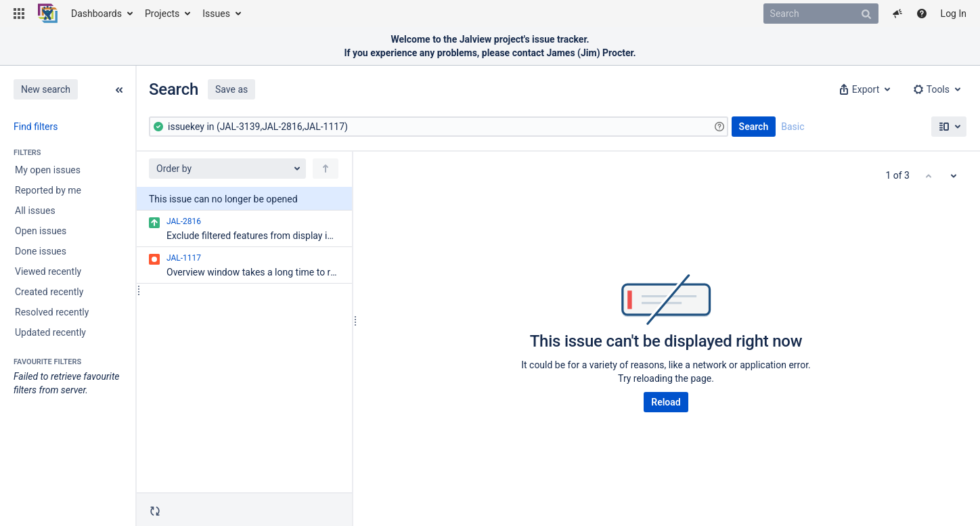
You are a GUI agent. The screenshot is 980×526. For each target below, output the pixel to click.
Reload (666, 402)
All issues (35, 211)
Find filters (36, 127)
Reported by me (48, 190)
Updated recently (50, 332)
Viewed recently (48, 271)
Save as (231, 89)
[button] (19, 14)
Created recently (49, 292)
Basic (793, 127)
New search (46, 89)
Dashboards (96, 14)
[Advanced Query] (439, 127)
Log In (954, 14)
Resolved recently (52, 312)
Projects (162, 14)
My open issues (48, 170)
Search (754, 127)
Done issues (41, 251)
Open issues (41, 231)
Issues (216, 14)
